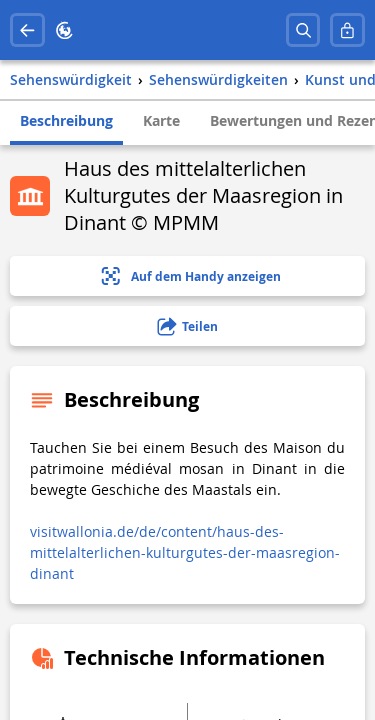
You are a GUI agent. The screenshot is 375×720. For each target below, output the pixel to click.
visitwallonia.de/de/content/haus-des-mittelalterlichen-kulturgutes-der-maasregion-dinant (185, 552)
